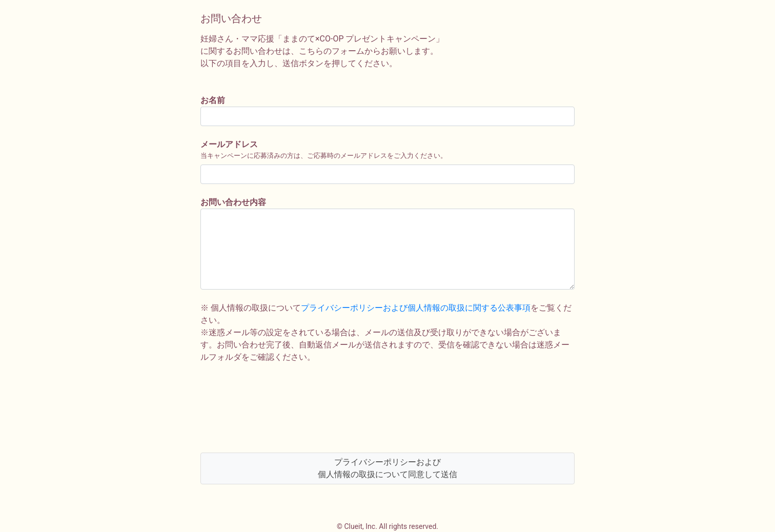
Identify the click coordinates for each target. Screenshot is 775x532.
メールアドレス (229, 144)
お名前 (213, 100)
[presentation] (278, 408)
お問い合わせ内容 (233, 202)
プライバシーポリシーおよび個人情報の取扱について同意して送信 (387, 468)
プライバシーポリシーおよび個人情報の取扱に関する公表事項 (416, 308)
